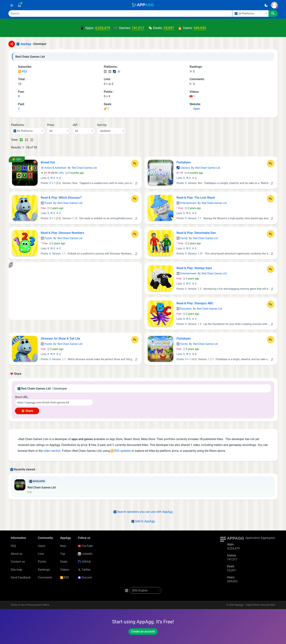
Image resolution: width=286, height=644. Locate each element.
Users (42, 546)
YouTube (85, 546)
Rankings (44, 570)
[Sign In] (274, 5)
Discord (85, 577)
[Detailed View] (26, 140)
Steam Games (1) (114, 72)
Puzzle (47, 203)
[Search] (120, 14)
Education (184, 309)
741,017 (138, 28)
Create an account (143, 631)
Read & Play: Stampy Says (194, 268)
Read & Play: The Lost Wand (196, 198)
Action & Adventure (54, 168)
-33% (53, 173)
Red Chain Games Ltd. (85, 168)
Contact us (18, 562)
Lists (41, 554)
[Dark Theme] (266, 5)
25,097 (169, 28)
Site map (17, 570)
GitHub (84, 562)
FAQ (13, 546)
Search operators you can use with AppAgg (143, 512)
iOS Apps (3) (105, 72)
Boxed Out (48, 162)
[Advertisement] (75, 291)
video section (52, 451)
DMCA (46, 605)
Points (42, 562)
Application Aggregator (260, 538)
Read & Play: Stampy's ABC (195, 303)
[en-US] (145, 590)
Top (63, 554)
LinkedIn (85, 554)
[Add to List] (135, 163)
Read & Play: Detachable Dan (196, 233)
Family (182, 238)
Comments (45, 577)
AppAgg (26, 44)
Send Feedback (21, 577)
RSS (23, 71)
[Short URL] (54, 402)
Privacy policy (33, 605)
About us (17, 554)
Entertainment (187, 203)
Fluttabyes (184, 162)
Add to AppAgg (143, 521)
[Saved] (20, 5)
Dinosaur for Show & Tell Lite (61, 338)
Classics (183, 168)
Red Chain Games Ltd (70, 203)
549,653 (200, 28)
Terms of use (18, 605)
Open (195, 109)
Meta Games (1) (119, 72)
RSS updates (121, 451)
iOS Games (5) (110, 72)
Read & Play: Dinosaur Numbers (63, 233)
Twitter (84, 570)
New (63, 546)
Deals (64, 562)
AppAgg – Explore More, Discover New (255, 605)
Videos (65, 570)
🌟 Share (27, 411)
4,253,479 (102, 28)
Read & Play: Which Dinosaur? (61, 198)
